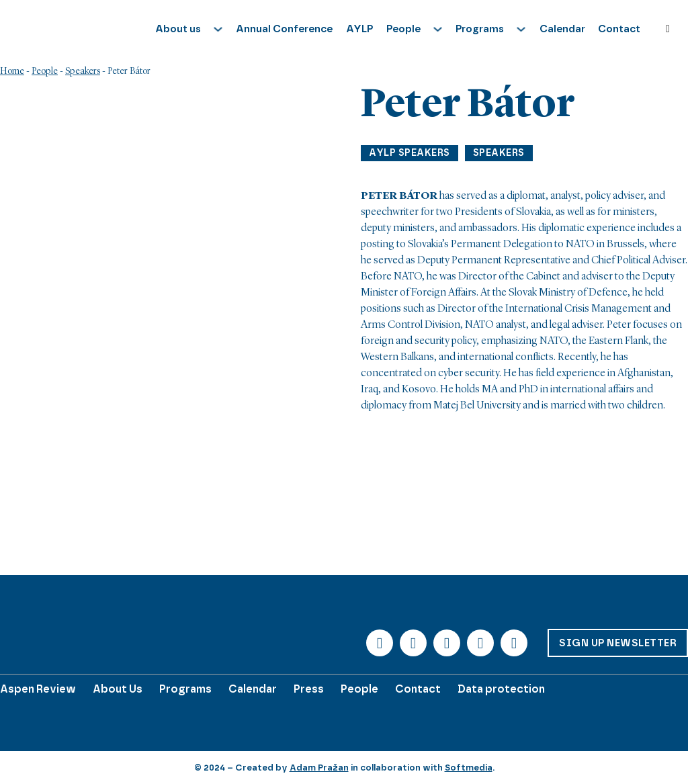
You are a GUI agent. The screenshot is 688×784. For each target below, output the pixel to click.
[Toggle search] (668, 29)
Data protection (501, 689)
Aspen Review (38, 689)
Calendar (562, 29)
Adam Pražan (319, 768)
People (45, 71)
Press (309, 689)
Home (12, 71)
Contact (619, 29)
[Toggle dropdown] (218, 29)
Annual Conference (284, 29)
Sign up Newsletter (618, 643)
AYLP (359, 29)
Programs (185, 689)
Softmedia (469, 768)
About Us (118, 689)
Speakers (83, 71)
